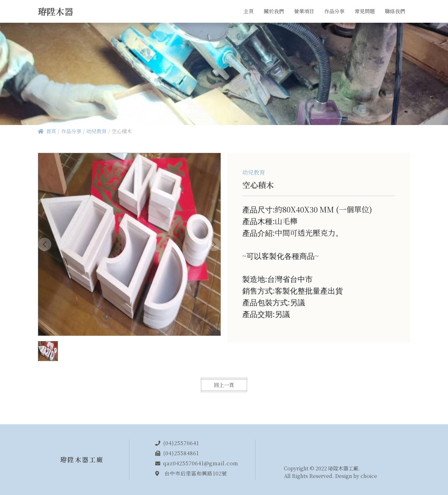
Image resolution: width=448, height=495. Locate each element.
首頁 (51, 131)
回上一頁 (224, 385)
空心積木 (122, 131)
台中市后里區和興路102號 (196, 473)
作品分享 (71, 131)
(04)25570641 (181, 443)
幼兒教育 (97, 131)
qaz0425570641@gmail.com (201, 463)
